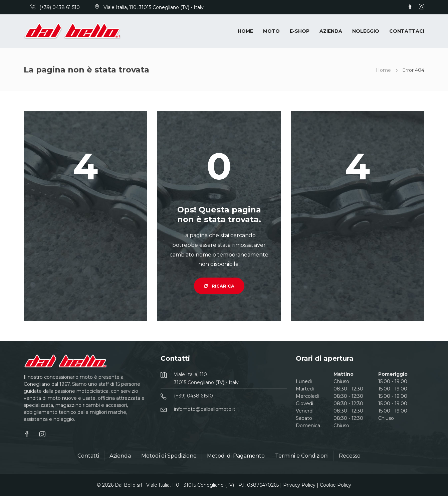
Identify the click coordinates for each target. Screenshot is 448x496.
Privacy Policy (299, 485)
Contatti (88, 456)
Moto (271, 31)
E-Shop (300, 31)
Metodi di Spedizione (169, 456)
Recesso (350, 456)
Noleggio (366, 31)
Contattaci (407, 31)
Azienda (331, 31)
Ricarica (219, 286)
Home (245, 31)
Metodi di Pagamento (236, 456)
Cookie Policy (335, 485)
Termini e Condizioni (302, 456)
